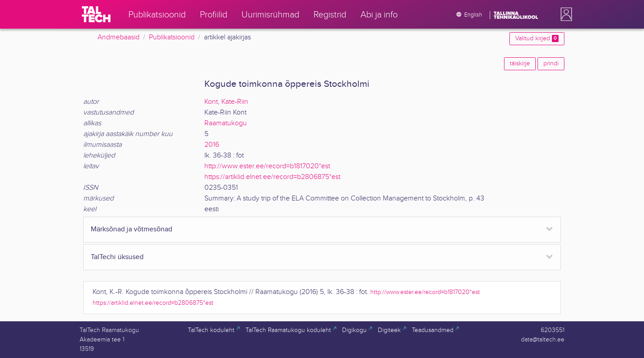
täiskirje (520, 64)
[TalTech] (96, 14)
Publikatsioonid (172, 37)
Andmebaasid (119, 37)
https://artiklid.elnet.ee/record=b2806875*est (272, 177)
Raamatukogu (226, 123)
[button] (564, 14)
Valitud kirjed (537, 38)
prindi (551, 64)
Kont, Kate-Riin (226, 102)
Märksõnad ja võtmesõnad (131, 229)
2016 (212, 145)
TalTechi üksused (117, 257)
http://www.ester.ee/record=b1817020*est (267, 166)
